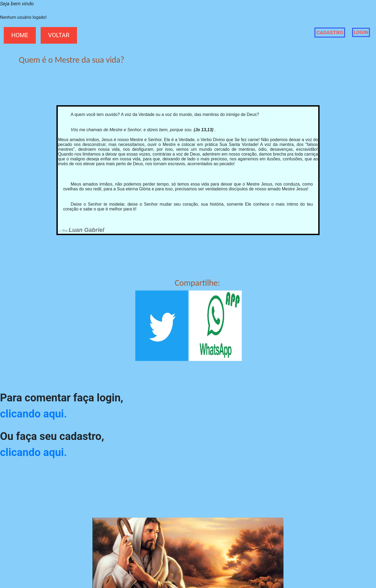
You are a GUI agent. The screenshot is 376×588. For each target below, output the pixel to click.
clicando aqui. (33, 414)
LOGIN (361, 33)
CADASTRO (330, 33)
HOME (20, 35)
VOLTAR (59, 35)
